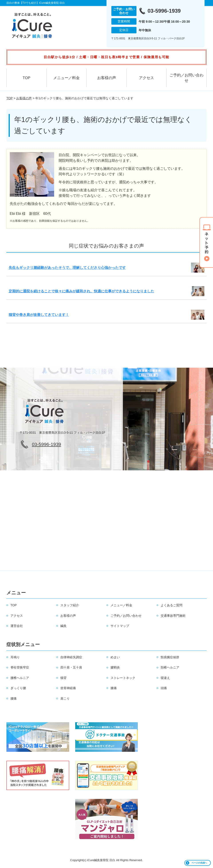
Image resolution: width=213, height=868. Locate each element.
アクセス (146, 78)
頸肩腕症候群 (170, 657)
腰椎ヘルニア (20, 678)
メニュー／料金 (66, 78)
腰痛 (14, 698)
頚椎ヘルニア (170, 667)
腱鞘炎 (115, 667)
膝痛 (114, 688)
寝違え (165, 678)
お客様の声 (107, 78)
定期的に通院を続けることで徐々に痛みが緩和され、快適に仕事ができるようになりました (81, 291)
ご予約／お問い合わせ (186, 78)
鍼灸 (63, 626)
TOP (27, 78)
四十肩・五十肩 (71, 667)
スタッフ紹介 (70, 605)
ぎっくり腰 (18, 688)
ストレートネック (123, 678)
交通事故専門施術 (173, 616)
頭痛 (164, 688)
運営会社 (17, 626)
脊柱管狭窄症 (20, 667)
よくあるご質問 (172, 605)
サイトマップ (120, 626)
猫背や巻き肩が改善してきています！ (39, 315)
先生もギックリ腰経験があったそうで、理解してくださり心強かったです (67, 268)
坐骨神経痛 (68, 688)
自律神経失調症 (71, 657)
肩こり (65, 698)
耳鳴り (15, 657)
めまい (115, 657)
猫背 (63, 678)
